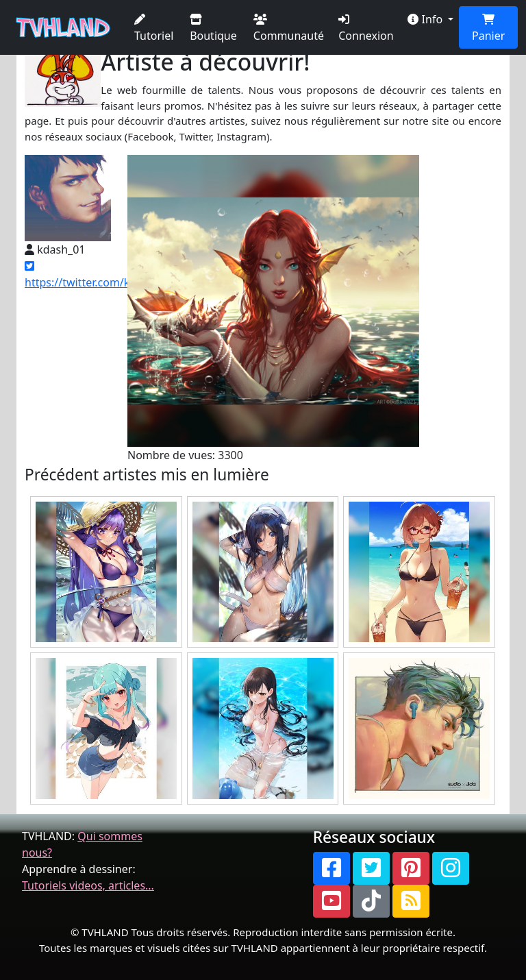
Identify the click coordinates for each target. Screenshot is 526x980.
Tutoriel (154, 28)
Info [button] (426, 19)
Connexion (366, 28)
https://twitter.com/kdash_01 (98, 275)
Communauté (289, 28)
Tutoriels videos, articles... (88, 885)
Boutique (213, 28)
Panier (488, 28)
